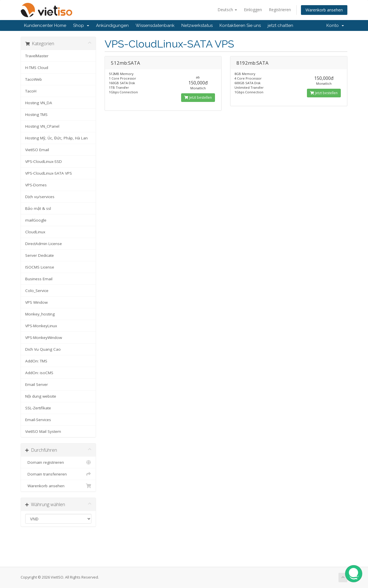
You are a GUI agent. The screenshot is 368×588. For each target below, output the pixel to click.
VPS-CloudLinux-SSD (44, 161)
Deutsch (227, 10)
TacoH (31, 91)
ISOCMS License (40, 267)
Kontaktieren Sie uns (240, 25)
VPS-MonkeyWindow (44, 338)
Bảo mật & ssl (38, 208)
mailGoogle (36, 220)
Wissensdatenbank (155, 25)
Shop (81, 25)
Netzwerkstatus (197, 25)
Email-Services (38, 420)
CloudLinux (35, 232)
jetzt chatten (280, 25)
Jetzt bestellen (198, 97)
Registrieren (280, 10)
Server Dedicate (40, 255)
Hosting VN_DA (39, 103)
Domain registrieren (58, 462)
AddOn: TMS (36, 361)
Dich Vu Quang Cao (43, 349)
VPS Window (36, 302)
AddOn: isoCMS (39, 373)
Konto (335, 25)
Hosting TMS (36, 115)
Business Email (39, 279)
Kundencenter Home (45, 25)
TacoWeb (34, 79)
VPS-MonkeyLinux (41, 326)
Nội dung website (41, 396)
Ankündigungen (112, 25)
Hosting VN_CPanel (42, 126)
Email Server (37, 384)
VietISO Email (37, 150)
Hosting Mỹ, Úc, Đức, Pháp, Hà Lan (56, 138)
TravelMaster (37, 56)
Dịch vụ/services (40, 197)
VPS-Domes (36, 185)
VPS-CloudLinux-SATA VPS (49, 173)
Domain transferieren (58, 474)
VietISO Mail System (43, 431)
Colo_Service (37, 291)
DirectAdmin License (44, 244)
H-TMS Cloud (37, 68)
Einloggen (253, 10)
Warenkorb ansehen (324, 10)
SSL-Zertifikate (38, 408)
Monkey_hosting (40, 314)
